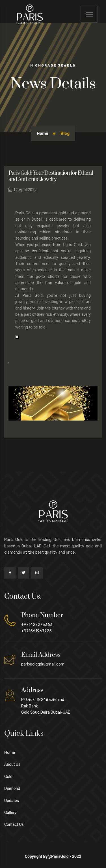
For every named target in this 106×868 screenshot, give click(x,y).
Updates (12, 801)
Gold (8, 777)
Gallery (10, 812)
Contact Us (14, 824)
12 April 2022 (23, 190)
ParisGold (60, 856)
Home (43, 134)
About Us (12, 764)
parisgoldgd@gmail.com (43, 664)
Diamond (12, 788)
